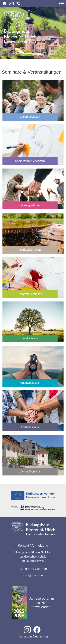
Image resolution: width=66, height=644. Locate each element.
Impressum (25, 637)
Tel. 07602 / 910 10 (33, 569)
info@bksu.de (33, 575)
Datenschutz (40, 637)
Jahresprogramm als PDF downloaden (33, 603)
